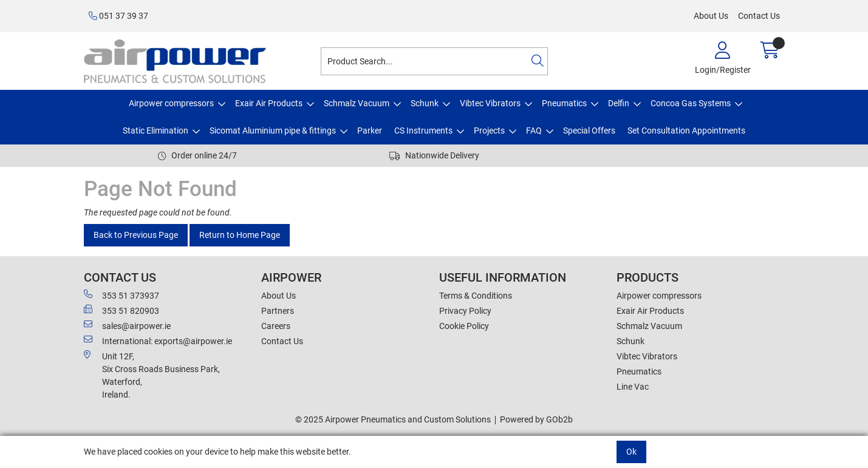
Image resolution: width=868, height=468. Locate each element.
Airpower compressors (171, 103)
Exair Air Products (269, 103)
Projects (489, 131)
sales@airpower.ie (127, 325)
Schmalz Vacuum (357, 103)
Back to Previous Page (136, 235)
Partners (278, 311)
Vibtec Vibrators (490, 103)
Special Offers (589, 131)
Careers (276, 326)
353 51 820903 (121, 310)
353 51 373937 (121, 295)
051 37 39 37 (118, 16)
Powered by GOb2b (536, 419)
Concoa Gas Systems (691, 103)
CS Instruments (423, 131)
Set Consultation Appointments (686, 131)
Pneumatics (564, 103)
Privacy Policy (465, 311)
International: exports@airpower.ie (158, 341)
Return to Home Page (240, 235)
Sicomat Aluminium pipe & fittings (273, 131)
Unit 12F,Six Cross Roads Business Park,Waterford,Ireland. (152, 375)
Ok (631, 452)
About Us (711, 16)
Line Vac (633, 387)
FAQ (534, 131)
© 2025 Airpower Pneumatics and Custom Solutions (393, 419)
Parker (370, 131)
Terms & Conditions (476, 296)
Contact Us (759, 16)
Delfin (619, 103)
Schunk (425, 103)
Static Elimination (155, 131)
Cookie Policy (464, 326)
